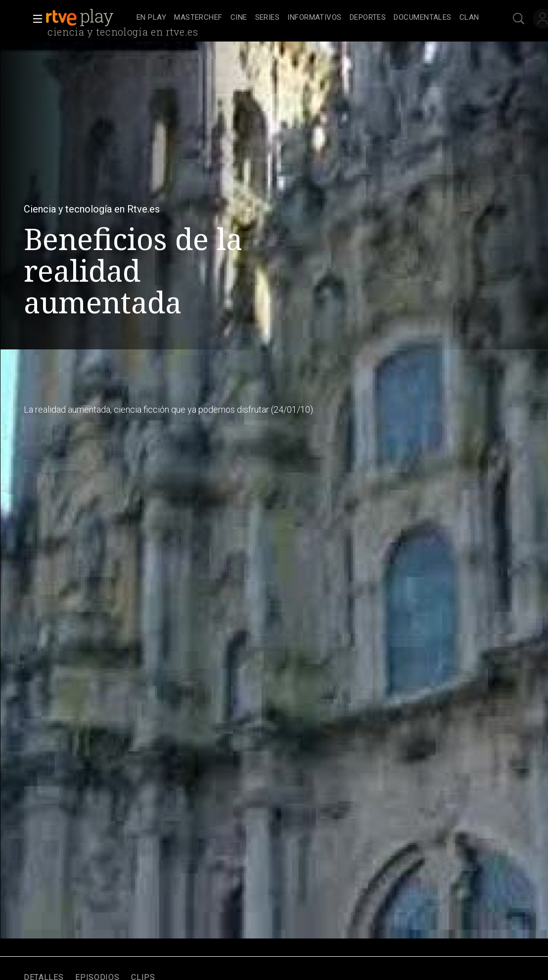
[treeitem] (151, 18)
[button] (35, 19)
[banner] (89, 18)
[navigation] (308, 18)
